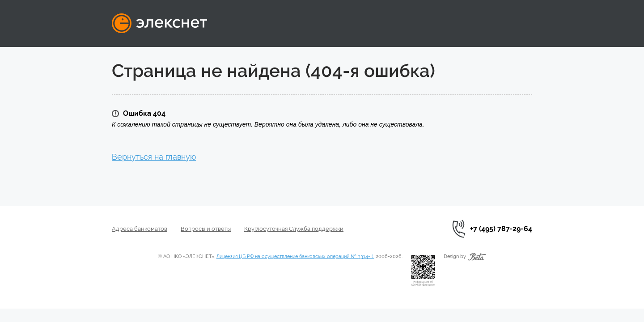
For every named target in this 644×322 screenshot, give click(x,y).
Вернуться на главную (154, 157)
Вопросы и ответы (206, 229)
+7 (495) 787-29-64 (501, 229)
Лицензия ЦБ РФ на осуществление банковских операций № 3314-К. (295, 256)
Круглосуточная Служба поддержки (294, 229)
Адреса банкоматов (140, 229)
